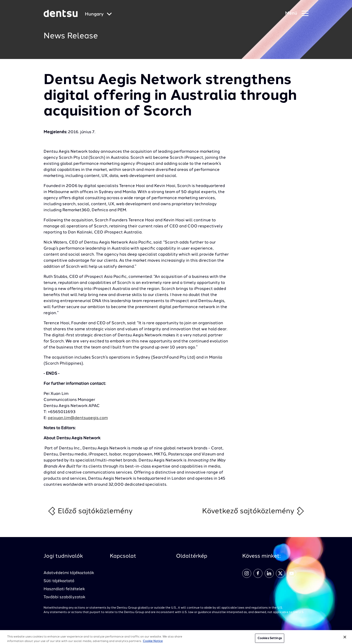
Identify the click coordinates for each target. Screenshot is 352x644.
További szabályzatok (64, 597)
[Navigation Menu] (297, 14)
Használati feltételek (64, 589)
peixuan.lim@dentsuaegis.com (78, 418)
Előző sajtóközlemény (90, 511)
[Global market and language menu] (98, 14)
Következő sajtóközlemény (253, 511)
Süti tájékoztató (59, 581)
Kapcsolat (123, 556)
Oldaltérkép (192, 556)
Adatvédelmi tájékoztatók (69, 573)
